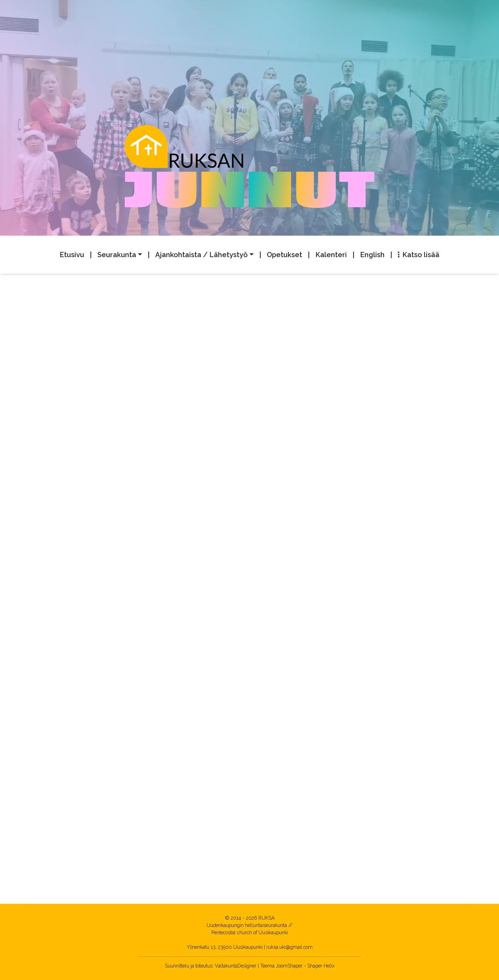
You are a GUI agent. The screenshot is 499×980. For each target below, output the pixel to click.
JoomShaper (289, 966)
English (372, 255)
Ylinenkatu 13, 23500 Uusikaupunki (225, 947)
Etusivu (72, 255)
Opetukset (284, 255)
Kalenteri (331, 255)
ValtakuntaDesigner (236, 966)
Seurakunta (117, 255)
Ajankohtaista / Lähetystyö (202, 255)
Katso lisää (419, 255)
